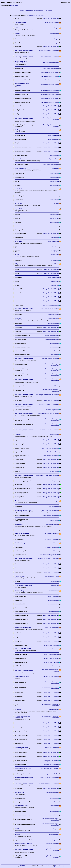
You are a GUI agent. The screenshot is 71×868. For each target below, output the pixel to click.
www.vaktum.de (55, 343)
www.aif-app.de (55, 28)
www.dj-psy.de (55, 251)
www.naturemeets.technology (51, 534)
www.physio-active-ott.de (52, 576)
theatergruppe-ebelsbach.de (51, 761)
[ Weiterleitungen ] (39, 11)
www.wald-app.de (54, 834)
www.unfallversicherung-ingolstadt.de (49, 783)
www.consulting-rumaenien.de (51, 68)
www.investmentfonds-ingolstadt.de (49, 429)
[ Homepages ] (29, 11)
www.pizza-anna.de (54, 591)
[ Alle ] (22, 11)
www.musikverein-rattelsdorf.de (50, 448)
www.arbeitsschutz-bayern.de (51, 62)
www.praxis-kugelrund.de (52, 410)
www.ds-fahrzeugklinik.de (52, 336)
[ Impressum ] (67, 866)
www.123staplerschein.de (52, 23)
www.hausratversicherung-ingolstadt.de (48, 404)
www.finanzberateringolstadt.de (50, 358)
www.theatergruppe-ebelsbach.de (50, 768)
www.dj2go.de (55, 238)
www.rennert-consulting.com (51, 677)
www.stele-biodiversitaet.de (51, 747)
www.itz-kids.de (55, 435)
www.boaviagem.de (54, 130)
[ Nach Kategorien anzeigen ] (36, 15)
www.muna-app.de (54, 501)
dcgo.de (57, 209)
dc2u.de (57, 204)
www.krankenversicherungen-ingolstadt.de (47, 475)
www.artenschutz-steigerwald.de (50, 72)
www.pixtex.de (55, 582)
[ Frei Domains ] (49, 11)
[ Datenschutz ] (58, 866)
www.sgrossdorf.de (54, 709)
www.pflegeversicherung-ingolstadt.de (48, 559)
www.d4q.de (55, 168)
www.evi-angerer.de (53, 314)
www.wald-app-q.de (53, 829)
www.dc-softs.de (54, 155)
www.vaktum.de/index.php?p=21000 (49, 555)
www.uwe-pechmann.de (52, 793)
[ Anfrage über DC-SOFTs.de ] (51, 19)
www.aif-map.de (54, 33)
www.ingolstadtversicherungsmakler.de (48, 414)
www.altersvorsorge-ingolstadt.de (50, 56)
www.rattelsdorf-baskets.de (51, 645)
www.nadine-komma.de (52, 524)
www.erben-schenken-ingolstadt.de (49, 309)
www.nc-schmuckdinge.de (52, 539)
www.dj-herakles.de (54, 241)
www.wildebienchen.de (53, 844)
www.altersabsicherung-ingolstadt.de (49, 51)
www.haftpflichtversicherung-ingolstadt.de (48, 395)
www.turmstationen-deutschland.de (49, 778)
